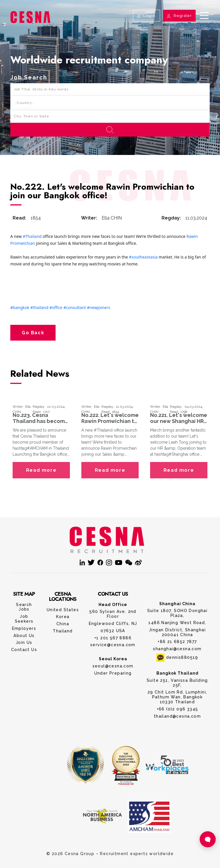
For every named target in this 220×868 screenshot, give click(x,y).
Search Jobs (24, 607)
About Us (24, 636)
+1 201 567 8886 (113, 638)
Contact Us (24, 650)
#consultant (74, 307)
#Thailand (32, 236)
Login (147, 16)
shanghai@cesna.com (177, 649)
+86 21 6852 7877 (177, 642)
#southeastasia (143, 257)
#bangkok (20, 307)
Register (179, 16)
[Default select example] (110, 103)
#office (56, 307)
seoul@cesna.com (113, 666)
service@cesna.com (113, 645)
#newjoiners (99, 307)
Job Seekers (24, 619)
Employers (24, 628)
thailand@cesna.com (177, 716)
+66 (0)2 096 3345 (177, 709)
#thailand (39, 307)
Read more (41, 470)
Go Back (33, 333)
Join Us (24, 642)
